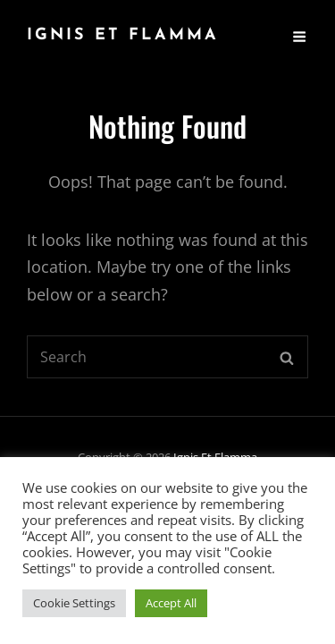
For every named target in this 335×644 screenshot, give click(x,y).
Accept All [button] (171, 603)
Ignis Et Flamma (123, 35)
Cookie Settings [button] (74, 603)
